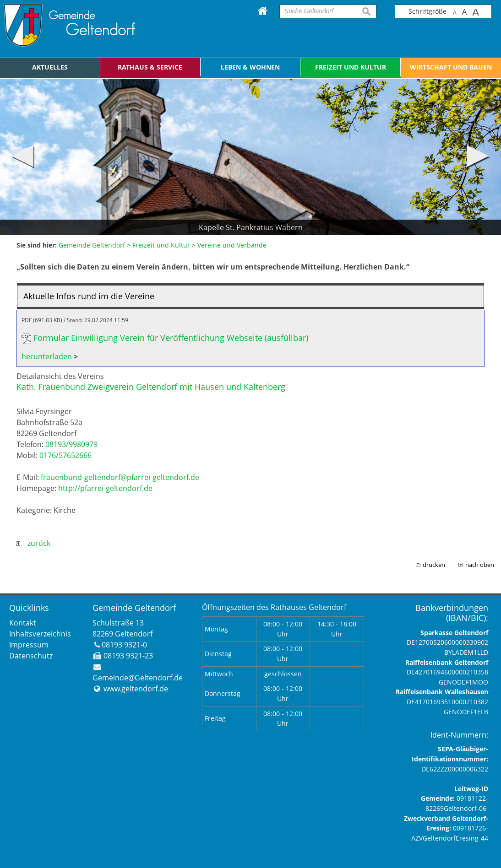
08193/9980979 (71, 444)
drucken (434, 565)
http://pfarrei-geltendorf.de (105, 488)
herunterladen (47, 356)
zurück (33, 543)
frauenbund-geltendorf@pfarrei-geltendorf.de (120, 477)
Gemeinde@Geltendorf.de (138, 678)
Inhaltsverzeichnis (40, 634)
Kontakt (23, 623)
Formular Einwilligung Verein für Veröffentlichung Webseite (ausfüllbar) (171, 338)
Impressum (29, 645)
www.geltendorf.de (136, 689)
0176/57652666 (65, 455)
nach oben (480, 565)
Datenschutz (31, 656)
